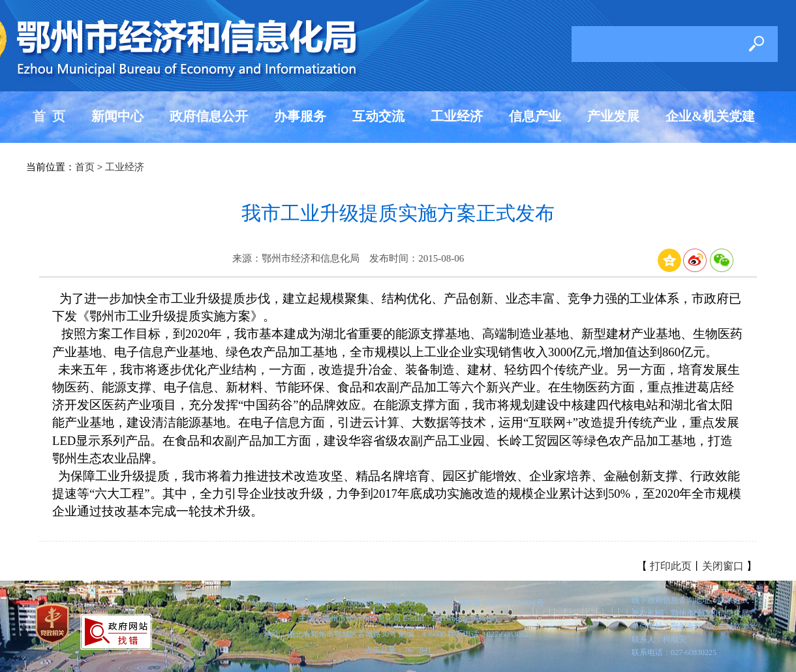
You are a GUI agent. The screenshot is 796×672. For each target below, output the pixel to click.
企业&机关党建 (710, 116)
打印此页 (671, 566)
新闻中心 (117, 116)
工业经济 (457, 116)
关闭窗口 (723, 566)
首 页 (49, 116)
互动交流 (378, 116)
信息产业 (535, 116)
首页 (85, 167)
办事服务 (300, 116)
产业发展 (613, 116)
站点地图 (268, 603)
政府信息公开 (209, 116)
